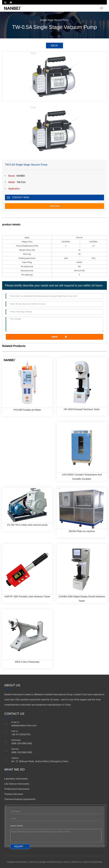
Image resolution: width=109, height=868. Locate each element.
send (54, 337)
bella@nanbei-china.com (24, 725)
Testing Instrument (14, 794)
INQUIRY (19, 846)
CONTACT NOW (21, 197)
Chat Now (54, 206)
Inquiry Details (17, 826)
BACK (54, 46)
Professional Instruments (17, 789)
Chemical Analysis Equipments (20, 799)
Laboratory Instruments (16, 779)
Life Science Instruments (17, 784)
